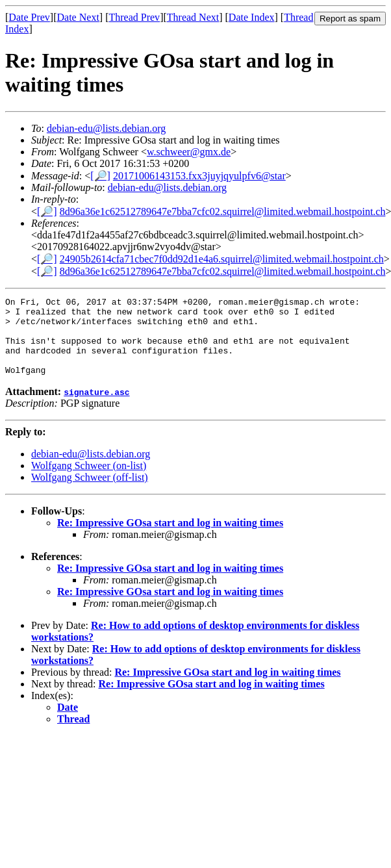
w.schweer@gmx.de (189, 152)
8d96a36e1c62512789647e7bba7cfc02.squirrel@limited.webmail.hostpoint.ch (223, 211)
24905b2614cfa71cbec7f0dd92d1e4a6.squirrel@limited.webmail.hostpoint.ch (222, 259)
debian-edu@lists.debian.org (106, 128)
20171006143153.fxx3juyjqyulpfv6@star (199, 176)
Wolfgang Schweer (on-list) (89, 481)
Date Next (78, 17)
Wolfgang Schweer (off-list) (90, 493)
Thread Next (193, 17)
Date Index (252, 17)
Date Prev (29, 17)
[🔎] (100, 176)
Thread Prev (134, 17)
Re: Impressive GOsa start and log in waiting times (170, 538)
